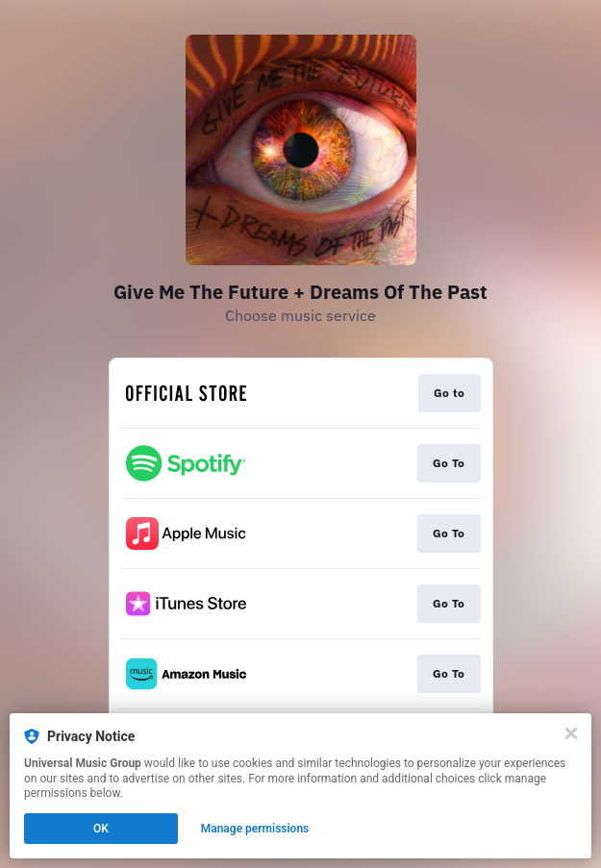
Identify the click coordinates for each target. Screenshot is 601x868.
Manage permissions (255, 829)
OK (101, 829)
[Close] (571, 733)
